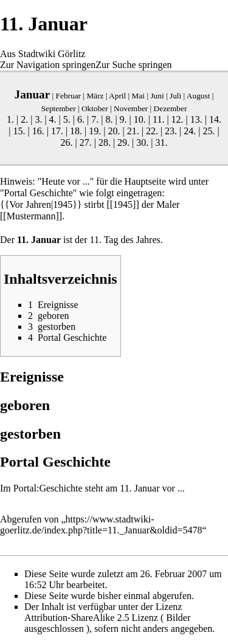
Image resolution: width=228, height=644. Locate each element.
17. (57, 131)
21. (133, 131)
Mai (138, 96)
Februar (68, 96)
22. (152, 131)
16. (38, 131)
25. (209, 131)
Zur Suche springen (133, 65)
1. (10, 119)
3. (38, 119)
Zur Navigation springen (48, 65)
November (131, 108)
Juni (157, 96)
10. (140, 119)
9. (123, 119)
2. (24, 119)
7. (95, 119)
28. (105, 142)
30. (142, 142)
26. (66, 142)
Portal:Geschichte (48, 488)
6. (81, 119)
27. (86, 142)
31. (162, 142)
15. (19, 131)
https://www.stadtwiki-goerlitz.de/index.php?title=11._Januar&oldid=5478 (101, 525)
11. (158, 119)
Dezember (171, 108)
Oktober (95, 108)
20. (114, 131)
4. (53, 119)
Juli (175, 96)
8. (109, 119)
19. (95, 131)
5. (67, 119)
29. (123, 142)
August (199, 96)
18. (76, 131)
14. (215, 119)
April (117, 96)
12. (178, 119)
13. (196, 119)
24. (190, 131)
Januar (33, 94)
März (95, 96)
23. (171, 131)
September (59, 108)
